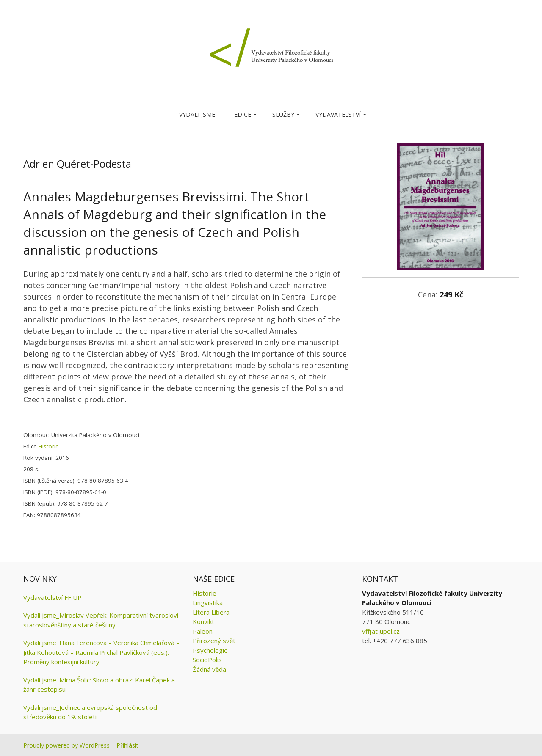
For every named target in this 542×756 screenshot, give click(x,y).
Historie (49, 446)
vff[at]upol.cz (381, 631)
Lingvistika (208, 602)
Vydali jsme (197, 114)
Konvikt (203, 621)
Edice (243, 114)
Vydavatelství (338, 114)
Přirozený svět (214, 641)
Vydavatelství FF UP (53, 597)
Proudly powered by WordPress (66, 745)
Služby (283, 114)
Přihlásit (127, 745)
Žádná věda (209, 669)
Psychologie (210, 650)
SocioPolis (207, 660)
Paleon (203, 631)
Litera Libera (211, 612)
